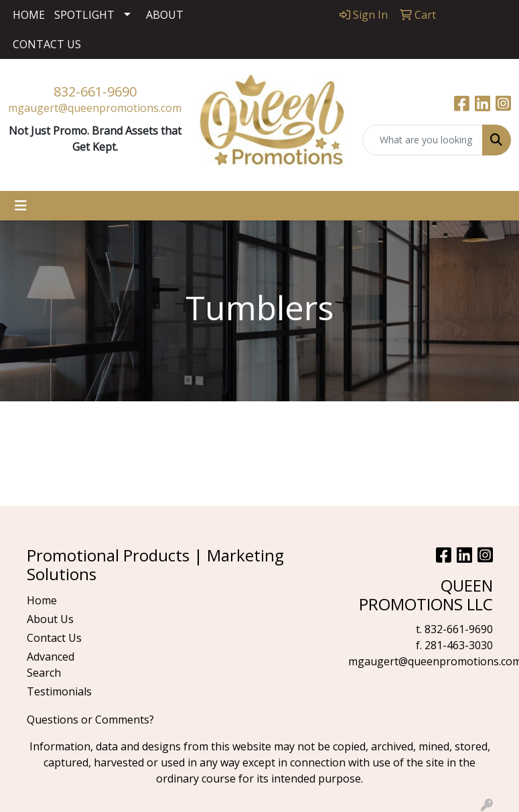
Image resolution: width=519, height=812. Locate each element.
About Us (50, 619)
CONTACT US (47, 44)
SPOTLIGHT (84, 15)
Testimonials (59, 691)
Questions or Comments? (90, 720)
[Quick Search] (423, 140)
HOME (29, 15)
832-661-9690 (95, 91)
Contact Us (54, 638)
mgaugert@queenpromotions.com (95, 108)
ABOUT (165, 15)
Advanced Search (51, 665)
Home (42, 600)
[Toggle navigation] (21, 206)
